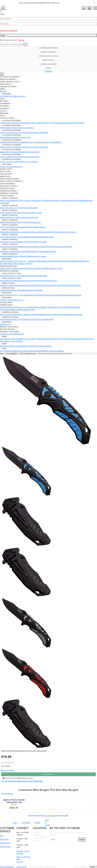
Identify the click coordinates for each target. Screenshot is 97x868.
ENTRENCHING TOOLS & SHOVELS (29, 269)
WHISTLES (20, 351)
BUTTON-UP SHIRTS (49, 123)
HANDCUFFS (44, 281)
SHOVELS (10, 307)
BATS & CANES (12, 281)
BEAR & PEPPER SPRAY (8, 315)
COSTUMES (13, 334)
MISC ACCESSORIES (35, 290)
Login (48, 35)
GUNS (15, 823)
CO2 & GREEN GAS (17, 218)
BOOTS (3, 138)
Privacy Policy (22, 867)
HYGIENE (3, 307)
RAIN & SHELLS (35, 133)
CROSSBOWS (5, 247)
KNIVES (37, 823)
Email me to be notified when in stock (18, 778)
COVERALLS (4, 334)
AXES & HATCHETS (26, 264)
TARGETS (37, 237)
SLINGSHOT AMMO (39, 256)
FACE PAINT (59, 339)
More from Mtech (8, 770)
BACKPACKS (31, 295)
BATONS (3, 281)
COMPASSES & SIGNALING (73, 315)
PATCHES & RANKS (28, 346)
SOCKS (13, 138)
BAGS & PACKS (48, 60)
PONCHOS (44, 133)
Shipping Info (5, 843)
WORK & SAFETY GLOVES (9, 147)
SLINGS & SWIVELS (37, 232)
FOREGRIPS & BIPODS (8, 232)
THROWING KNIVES (77, 261)
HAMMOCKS (37, 307)
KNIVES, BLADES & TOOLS (48, 56)
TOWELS (6, 310)
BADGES (3, 346)
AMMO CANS (29, 237)
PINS (49, 346)
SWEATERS (80, 123)
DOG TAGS (39, 346)
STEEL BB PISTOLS (19, 213)
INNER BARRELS (33, 227)
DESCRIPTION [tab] (6, 781)
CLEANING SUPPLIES (16, 237)
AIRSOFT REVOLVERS (77, 201)
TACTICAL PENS (60, 286)
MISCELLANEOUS (57, 351)
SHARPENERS (5, 290)
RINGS (39, 351)
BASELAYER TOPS (6, 152)
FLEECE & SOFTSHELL (21, 133)
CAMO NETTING (48, 339)
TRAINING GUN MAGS (38, 252)
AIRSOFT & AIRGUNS (48, 52)
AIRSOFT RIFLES (6, 201)
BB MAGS (15, 222)
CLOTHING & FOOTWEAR (49, 48)
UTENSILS (17, 307)
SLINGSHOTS (15, 247)
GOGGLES (4, 242)
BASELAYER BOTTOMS (21, 152)
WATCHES (28, 351)
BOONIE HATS (9, 142)
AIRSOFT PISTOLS (18, 201)
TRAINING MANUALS (71, 339)
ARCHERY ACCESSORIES (40, 247)
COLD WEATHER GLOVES (28, 147)
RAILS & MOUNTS (23, 232)
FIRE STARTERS (32, 315)
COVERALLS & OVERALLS (25, 128)
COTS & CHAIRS (27, 307)
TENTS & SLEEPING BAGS (44, 319)
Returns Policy (5, 847)
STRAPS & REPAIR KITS (54, 315)
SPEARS (44, 276)
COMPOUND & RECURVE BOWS (60, 247)
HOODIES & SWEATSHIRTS (66, 123)
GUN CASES (4, 237)
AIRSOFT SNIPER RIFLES (45, 201)
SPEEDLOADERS (35, 222)
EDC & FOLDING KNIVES (61, 261)
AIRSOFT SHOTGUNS (62, 201)
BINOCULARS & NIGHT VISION (31, 339)
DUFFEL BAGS (68, 295)
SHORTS (12, 128)
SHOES (8, 138)
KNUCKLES (53, 281)
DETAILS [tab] (15, 781)
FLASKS (34, 351)
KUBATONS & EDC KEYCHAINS (28, 281)
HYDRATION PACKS (43, 295)
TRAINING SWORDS (34, 276)
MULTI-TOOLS (14, 264)
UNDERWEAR (34, 152)
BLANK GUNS (51, 252)
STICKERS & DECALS (14, 346)
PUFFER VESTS (23, 157)
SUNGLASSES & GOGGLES (10, 339)
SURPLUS (21, 334)
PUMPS (12, 310)
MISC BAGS (77, 295)
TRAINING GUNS (6, 252)
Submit (82, 839)
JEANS (7, 128)
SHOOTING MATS (47, 237)
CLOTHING (26, 823)
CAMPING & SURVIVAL (48, 64)
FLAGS (45, 346)
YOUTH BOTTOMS (17, 162)
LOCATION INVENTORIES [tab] (34, 781)
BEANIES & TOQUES (31, 142)
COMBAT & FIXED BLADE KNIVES (40, 261)
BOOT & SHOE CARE (23, 138)
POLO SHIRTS (20, 123)
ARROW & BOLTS (15, 256)
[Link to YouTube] (65, 823)
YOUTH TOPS (5, 162)
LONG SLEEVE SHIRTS (33, 123)
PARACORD (9, 319)
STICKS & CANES (48, 286)
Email (20, 862)
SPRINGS (42, 227)
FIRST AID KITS (19, 319)
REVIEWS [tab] (21, 781)
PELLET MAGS (24, 222)
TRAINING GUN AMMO (21, 252)
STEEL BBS (34, 218)
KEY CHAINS (5, 351)
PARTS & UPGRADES (57, 232)
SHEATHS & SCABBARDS (19, 290)
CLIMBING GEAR (21, 310)
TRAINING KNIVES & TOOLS (52, 269)
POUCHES (23, 295)
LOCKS (81, 339)
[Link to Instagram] (75, 823)
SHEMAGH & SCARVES (47, 142)
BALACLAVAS (19, 142)
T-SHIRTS (3, 123)
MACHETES (4, 276)
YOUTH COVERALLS (31, 162)
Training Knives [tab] (7, 794)
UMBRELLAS (46, 351)
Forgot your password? (9, 31)
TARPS (2, 319)
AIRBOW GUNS (25, 247)
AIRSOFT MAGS (6, 222)
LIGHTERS (13, 351)
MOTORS (15, 227)
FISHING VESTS (34, 157)
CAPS (2, 142)
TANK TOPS (11, 123)
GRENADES (4, 256)
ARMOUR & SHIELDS (8, 286)
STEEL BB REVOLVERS (34, 213)
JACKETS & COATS (7, 133)
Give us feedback (50, 816)
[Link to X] (84, 823)
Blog (2, 836)
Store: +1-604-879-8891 (23, 858)
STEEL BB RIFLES (6, 213)
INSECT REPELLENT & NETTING (54, 307)
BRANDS (48, 71)
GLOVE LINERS (42, 147)
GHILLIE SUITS (30, 319)
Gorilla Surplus (36, 867)
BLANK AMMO (26, 256)
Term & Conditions (7, 867)
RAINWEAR (42, 315)
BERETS (58, 142)
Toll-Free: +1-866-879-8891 (23, 852)
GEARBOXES (22, 227)
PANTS (2, 128)
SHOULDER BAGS (56, 295)
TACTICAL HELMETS (15, 341)
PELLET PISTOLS (17, 208)
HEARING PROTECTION (26, 242)
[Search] (12, 44)
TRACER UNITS (70, 232)
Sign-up (21, 40)
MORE (49, 68)
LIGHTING (31, 310)
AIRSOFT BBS (5, 218)
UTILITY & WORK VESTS (9, 157)
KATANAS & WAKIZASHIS (17, 276)
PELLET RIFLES (5, 208)
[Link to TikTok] (79, 823)
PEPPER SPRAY (36, 286)
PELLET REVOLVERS (30, 208)
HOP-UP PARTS (6, 227)
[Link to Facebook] (70, 823)
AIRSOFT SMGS (31, 201)
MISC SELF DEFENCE (73, 286)
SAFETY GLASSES (40, 242)
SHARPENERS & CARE (8, 269)
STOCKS (47, 232)
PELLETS (27, 218)
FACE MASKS (12, 242)
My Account (4, 839)
